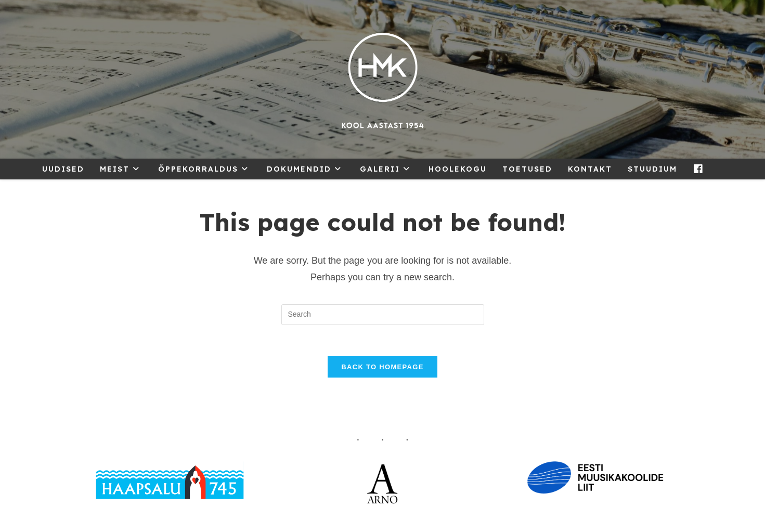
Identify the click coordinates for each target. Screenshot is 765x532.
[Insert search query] (383, 315)
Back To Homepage (382, 367)
